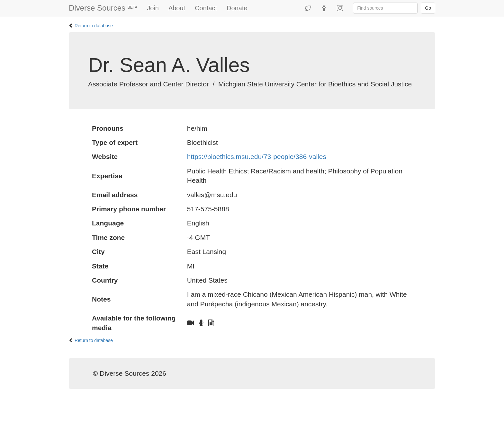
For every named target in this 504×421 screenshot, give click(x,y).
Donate (237, 8)
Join (153, 8)
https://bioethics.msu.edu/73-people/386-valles (257, 157)
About (177, 8)
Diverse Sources (103, 8)
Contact (206, 8)
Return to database (94, 26)
